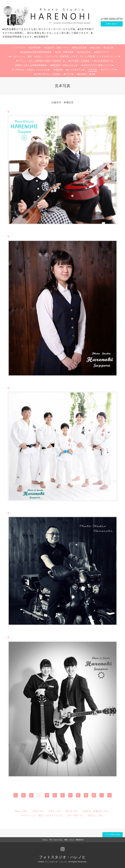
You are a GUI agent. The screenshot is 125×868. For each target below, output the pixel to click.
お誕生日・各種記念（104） (96, 811)
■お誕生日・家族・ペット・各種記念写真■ (66, 48)
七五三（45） (55, 811)
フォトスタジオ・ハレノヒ (62, 857)
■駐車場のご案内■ (86, 74)
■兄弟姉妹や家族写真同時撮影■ (36, 52)
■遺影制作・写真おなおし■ (64, 65)
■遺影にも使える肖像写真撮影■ (31, 65)
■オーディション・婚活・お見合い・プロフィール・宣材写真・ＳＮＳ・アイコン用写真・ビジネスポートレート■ (65, 56)
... (102, 795)
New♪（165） (22, 811)
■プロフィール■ (109, 70)
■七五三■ (108, 48)
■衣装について (102, 52)
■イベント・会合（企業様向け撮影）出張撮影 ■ (41, 61)
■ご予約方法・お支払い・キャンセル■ (31, 70)
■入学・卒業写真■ (64, 52)
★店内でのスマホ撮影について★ (97, 65)
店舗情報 (58, 70)
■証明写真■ (35, 48)
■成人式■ (95, 48)
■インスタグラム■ (75, 70)
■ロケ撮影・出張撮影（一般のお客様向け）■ (91, 61)
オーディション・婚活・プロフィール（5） (42, 815)
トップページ (19, 48)
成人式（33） (72, 811)
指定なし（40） (96, 815)
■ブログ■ (69, 74)
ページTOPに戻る (112, 835)
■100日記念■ (84, 52)
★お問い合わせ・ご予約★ (47, 74)
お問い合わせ (112, 24)
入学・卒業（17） (76, 815)
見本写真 (93, 70)
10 (94, 795)
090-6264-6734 (113, 19)
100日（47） (39, 811)
